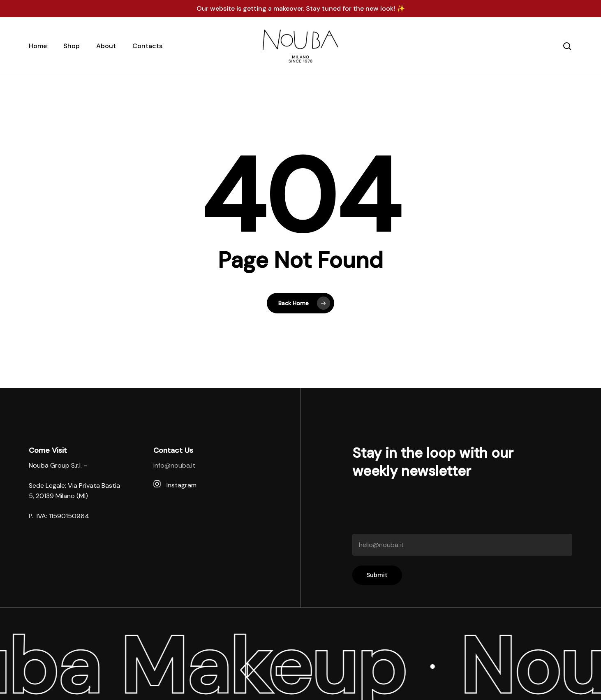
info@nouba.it (174, 465)
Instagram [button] (181, 485)
